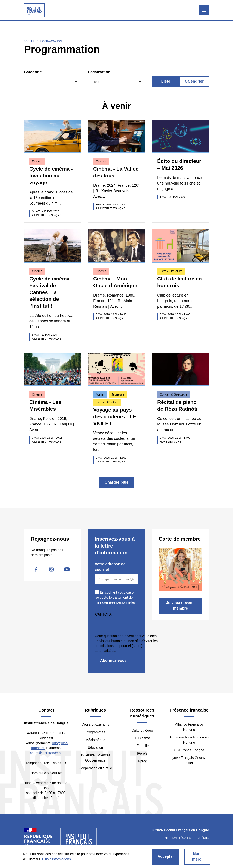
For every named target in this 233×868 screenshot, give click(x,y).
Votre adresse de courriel (110, 567)
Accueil (30, 41)
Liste (166, 81)
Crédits (203, 838)
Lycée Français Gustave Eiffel (189, 760)
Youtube (67, 569)
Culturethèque (142, 730)
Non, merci (197, 856)
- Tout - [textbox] (96, 82)
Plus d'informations (56, 859)
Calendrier (194, 81)
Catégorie (33, 72)
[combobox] (53, 82)
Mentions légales (178, 838)
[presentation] (127, 625)
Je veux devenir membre (180, 605)
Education (95, 748)
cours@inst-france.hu (46, 753)
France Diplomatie (38, 841)
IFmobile (142, 746)
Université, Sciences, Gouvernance (95, 758)
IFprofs (142, 754)
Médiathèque (95, 740)
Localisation (99, 72)
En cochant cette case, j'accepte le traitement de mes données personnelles (115, 597)
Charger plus (116, 482)
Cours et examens (95, 724)
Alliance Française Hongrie (189, 727)
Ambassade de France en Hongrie (189, 740)
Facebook (36, 569)
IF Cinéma (142, 738)
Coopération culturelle (95, 768)
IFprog (142, 761)
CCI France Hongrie (189, 750)
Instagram (51, 569)
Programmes (95, 732)
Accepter (166, 856)
